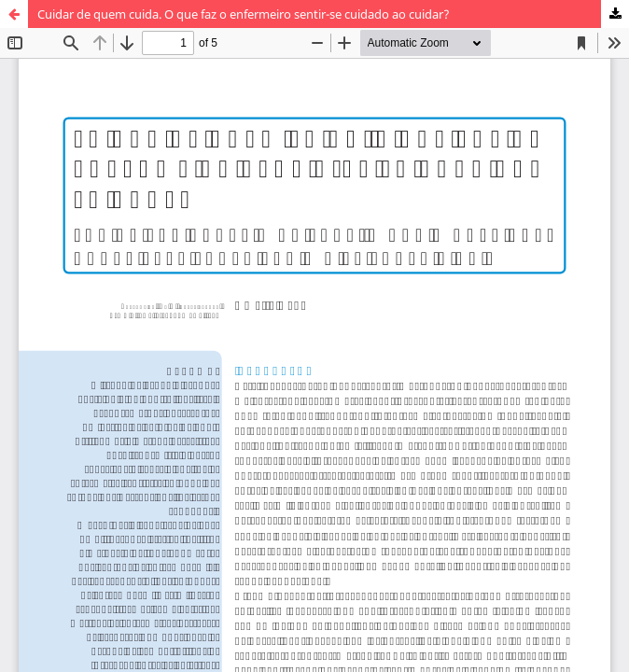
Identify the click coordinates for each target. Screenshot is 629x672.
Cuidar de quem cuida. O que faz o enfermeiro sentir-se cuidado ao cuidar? (244, 14)
